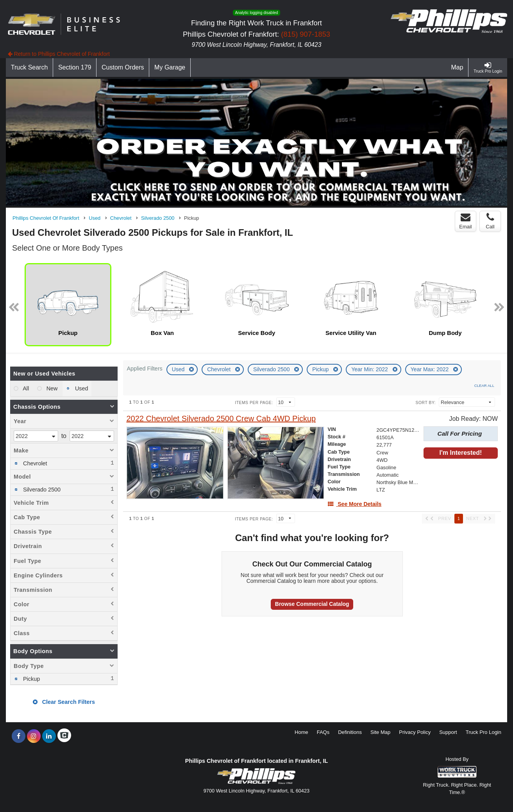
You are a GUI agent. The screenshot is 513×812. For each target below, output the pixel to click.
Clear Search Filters (64, 702)
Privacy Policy (415, 732)
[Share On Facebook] (19, 736)
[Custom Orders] (123, 68)
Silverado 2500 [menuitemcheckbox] (41, 490)
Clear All (484, 386)
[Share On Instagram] (34, 736)
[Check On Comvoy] (64, 736)
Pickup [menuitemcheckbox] (31, 679)
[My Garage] (170, 68)
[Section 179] (75, 68)
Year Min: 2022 (370, 369)
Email (466, 221)
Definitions (350, 732)
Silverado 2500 (272, 369)
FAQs (323, 732)
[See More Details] (354, 504)
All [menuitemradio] (25, 388)
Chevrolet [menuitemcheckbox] (34, 463)
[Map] (458, 68)
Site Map (380, 732)
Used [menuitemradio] (81, 388)
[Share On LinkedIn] (49, 736)
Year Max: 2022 (430, 369)
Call (490, 221)
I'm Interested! (461, 453)
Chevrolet (220, 369)
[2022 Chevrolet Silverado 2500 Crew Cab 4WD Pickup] (221, 419)
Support (448, 732)
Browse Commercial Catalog (312, 604)
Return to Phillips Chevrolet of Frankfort (59, 54)
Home (301, 732)
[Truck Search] (29, 68)
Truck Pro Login (484, 732)
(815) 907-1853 (306, 34)
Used (179, 369)
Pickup (321, 369)
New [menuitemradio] (51, 388)
